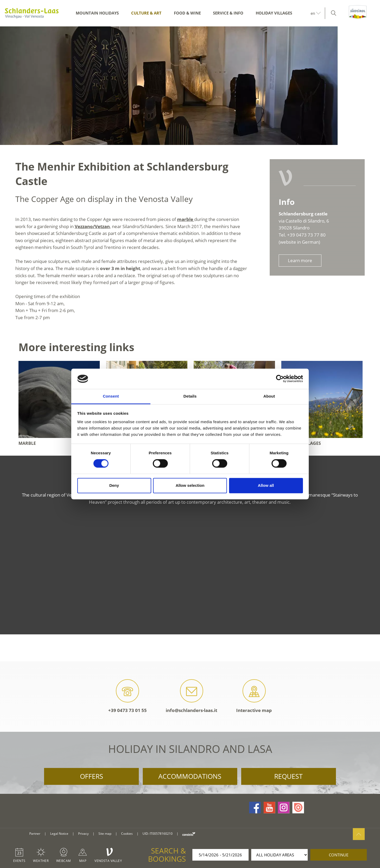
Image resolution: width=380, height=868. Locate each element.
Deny (114, 485)
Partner (35, 834)
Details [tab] (190, 396)
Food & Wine (187, 13)
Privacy (83, 834)
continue (339, 855)
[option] (190, 86)
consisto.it (189, 834)
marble (186, 219)
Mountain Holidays (97, 13)
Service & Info (228, 13)
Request (288, 776)
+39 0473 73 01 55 (127, 696)
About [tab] (269, 396)
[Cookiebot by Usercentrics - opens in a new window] (280, 379)
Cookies (127, 834)
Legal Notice (59, 834)
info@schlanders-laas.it (191, 696)
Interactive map (254, 696)
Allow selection (190, 485)
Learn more (300, 260)
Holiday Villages (274, 13)
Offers (92, 776)
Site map (105, 834)
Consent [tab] (111, 396)
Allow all (266, 485)
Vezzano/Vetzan (92, 226)
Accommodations (190, 776)
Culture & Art (146, 13)
